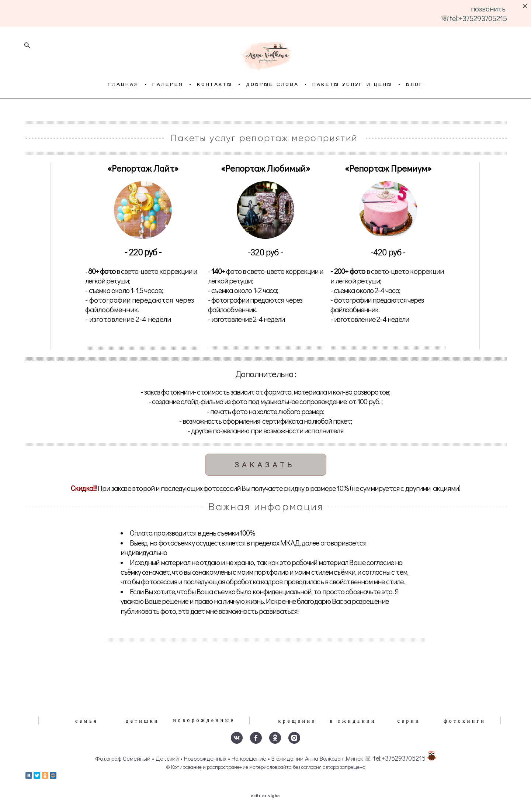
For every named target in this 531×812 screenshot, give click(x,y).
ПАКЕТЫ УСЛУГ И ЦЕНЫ (352, 113)
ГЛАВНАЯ (123, 113)
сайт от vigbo (265, 795)
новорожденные (204, 719)
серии (409, 720)
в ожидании (353, 720)
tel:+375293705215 (399, 757)
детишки (143, 720)
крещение (297, 720)
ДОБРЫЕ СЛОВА (272, 113)
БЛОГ (415, 113)
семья (87, 720)
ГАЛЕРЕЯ (168, 113)
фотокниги (465, 720)
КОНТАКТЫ (215, 113)
